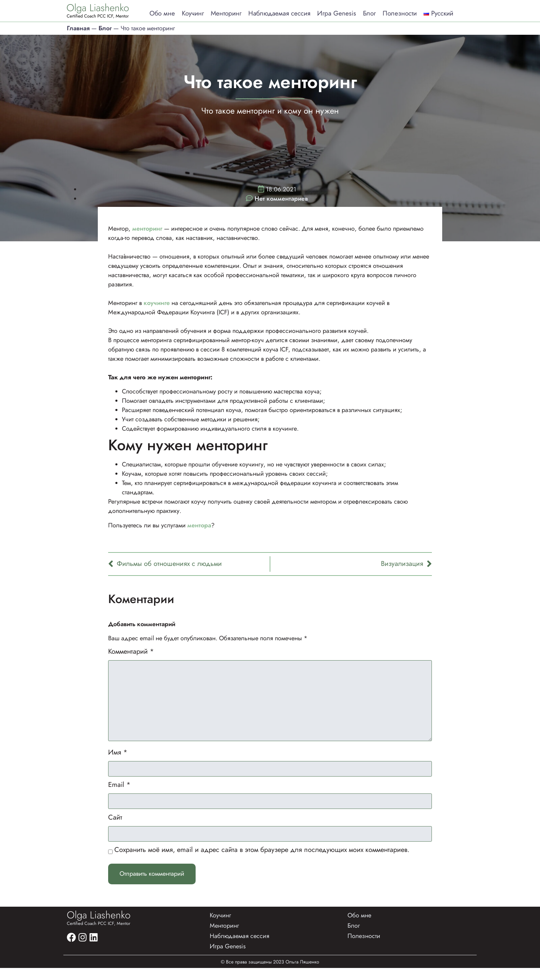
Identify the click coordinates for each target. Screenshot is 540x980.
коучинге (157, 303)
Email (119, 793)
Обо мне (162, 13)
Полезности (400, 13)
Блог (369, 13)
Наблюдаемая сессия (279, 13)
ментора (199, 525)
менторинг (148, 228)
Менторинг (226, 13)
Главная (78, 28)
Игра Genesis (337, 13)
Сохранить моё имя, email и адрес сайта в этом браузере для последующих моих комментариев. (262, 860)
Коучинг (193, 13)
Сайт (115, 827)
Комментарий (131, 651)
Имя (118, 760)
